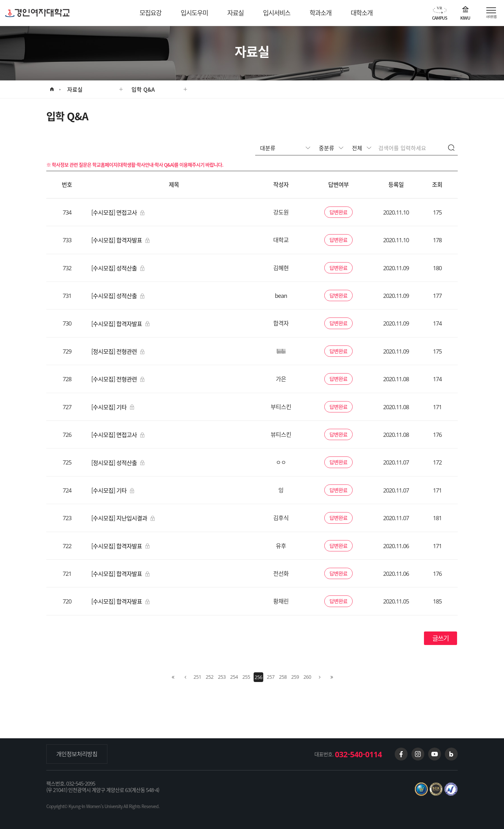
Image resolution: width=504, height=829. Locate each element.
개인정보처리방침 (77, 754)
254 (234, 677)
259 (295, 677)
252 (210, 677)
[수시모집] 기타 (113, 407)
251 (197, 677)
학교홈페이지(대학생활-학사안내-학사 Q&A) (133, 165)
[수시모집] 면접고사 (118, 212)
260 (307, 677)
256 (258, 677)
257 (271, 677)
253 (222, 677)
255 (246, 677)
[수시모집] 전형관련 (118, 379)
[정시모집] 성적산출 (118, 463)
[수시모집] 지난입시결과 (123, 518)
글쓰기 (441, 638)
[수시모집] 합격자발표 (120, 240)
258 (283, 677)
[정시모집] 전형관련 (118, 351)
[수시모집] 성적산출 (118, 268)
